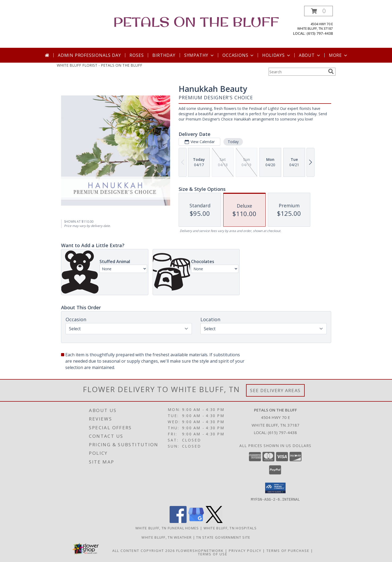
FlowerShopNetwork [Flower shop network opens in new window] (200, 550)
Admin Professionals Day (89, 55)
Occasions (238, 55)
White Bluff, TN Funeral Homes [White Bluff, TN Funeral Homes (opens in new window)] (167, 528)
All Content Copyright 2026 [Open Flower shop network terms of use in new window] (144, 550)
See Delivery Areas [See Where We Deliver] (275, 390)
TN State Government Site (223, 537)
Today (233, 142)
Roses (137, 55)
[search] (331, 71)
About (310, 55)
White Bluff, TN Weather (167, 537)
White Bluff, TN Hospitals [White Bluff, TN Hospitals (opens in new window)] (230, 528)
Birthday (164, 55)
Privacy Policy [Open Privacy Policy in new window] (245, 550)
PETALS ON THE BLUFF (196, 22)
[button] (318, 11)
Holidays (277, 55)
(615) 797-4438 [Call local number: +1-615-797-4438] (320, 33)
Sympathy (199, 55)
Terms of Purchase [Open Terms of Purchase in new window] (288, 550)
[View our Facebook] (178, 521)
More (339, 55)
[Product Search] (297, 72)
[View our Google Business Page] (196, 521)
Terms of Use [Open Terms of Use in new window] (213, 554)
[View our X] (214, 521)
